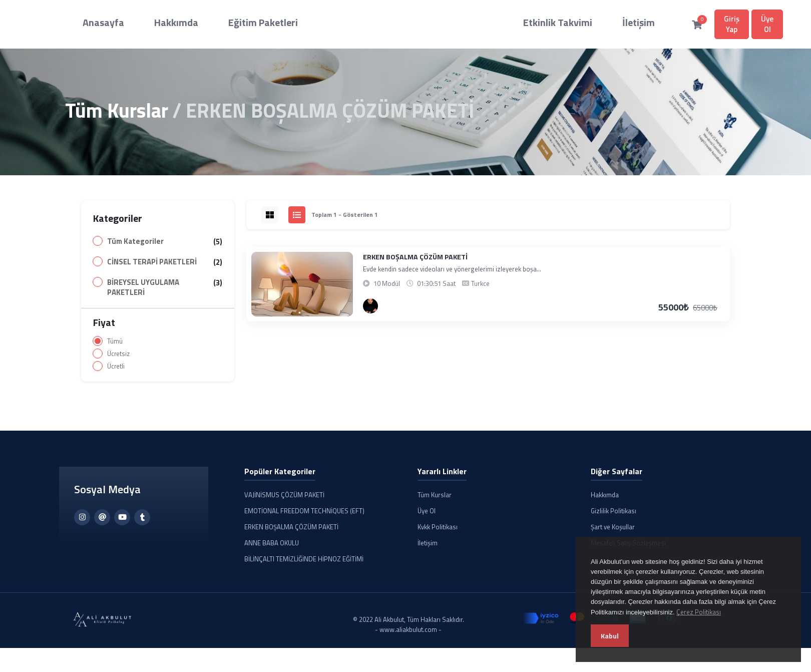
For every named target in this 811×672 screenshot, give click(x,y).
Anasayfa (100, 23)
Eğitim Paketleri (218, 23)
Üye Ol (671, 26)
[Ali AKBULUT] (370, 310)
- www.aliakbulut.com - (408, 633)
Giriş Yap (625, 26)
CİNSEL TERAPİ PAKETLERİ (152, 266)
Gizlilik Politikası (614, 515)
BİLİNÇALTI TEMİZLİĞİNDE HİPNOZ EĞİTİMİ (304, 563)
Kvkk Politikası (438, 531)
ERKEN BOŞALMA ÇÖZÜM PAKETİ (415, 261)
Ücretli (116, 370)
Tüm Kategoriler (135, 245)
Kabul (610, 636)
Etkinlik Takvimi (479, 23)
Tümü (115, 345)
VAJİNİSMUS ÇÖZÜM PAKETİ (284, 499)
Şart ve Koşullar (613, 531)
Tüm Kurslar (117, 114)
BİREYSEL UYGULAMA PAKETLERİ (143, 291)
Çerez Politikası (699, 612)
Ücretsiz (118, 358)
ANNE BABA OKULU (272, 547)
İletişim (539, 23)
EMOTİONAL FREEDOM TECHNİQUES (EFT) (304, 515)
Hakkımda (153, 23)
